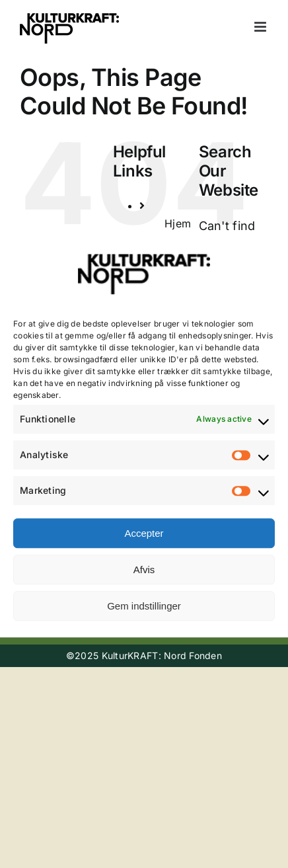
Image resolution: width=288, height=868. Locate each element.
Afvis (144, 570)
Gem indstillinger (144, 606)
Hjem (178, 223)
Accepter (144, 533)
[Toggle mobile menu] (261, 27)
